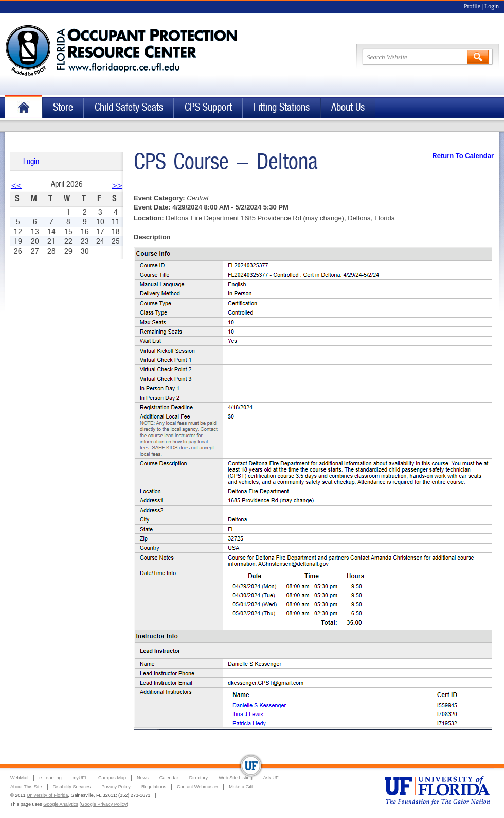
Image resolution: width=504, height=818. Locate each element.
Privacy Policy (116, 787)
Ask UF (271, 778)
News (143, 778)
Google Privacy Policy (104, 804)
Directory (199, 778)
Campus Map (112, 778)
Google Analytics (61, 804)
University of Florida (47, 795)
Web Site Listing (236, 778)
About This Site (26, 787)
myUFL (80, 778)
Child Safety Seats (129, 107)
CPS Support (208, 107)
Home (24, 108)
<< (16, 185)
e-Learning (50, 778)
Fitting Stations (282, 107)
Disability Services (72, 787)
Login (492, 6)
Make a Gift (241, 787)
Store (63, 107)
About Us (348, 107)
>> (117, 185)
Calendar (169, 778)
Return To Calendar (463, 156)
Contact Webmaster (197, 787)
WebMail (19, 778)
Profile (472, 6)
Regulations (154, 787)
